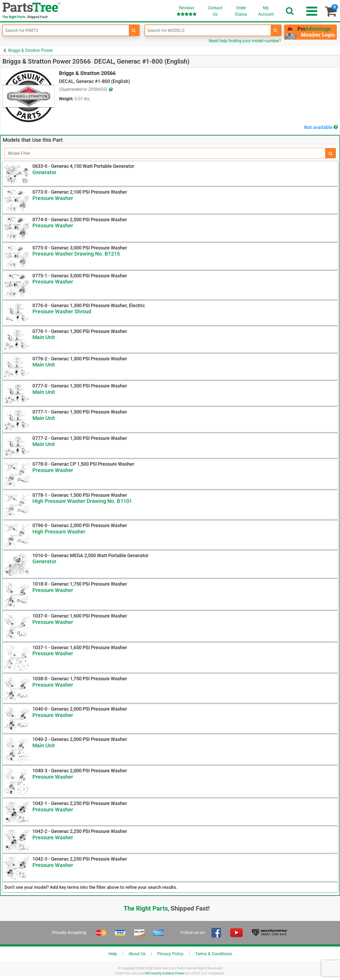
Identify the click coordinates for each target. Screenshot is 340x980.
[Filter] (165, 153)
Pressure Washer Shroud (62, 311)
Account (266, 11)
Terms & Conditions (214, 954)
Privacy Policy (170, 954)
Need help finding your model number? (245, 41)
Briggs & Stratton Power (31, 50)
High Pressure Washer (59, 532)
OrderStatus (241, 11)
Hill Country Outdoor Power (165, 973)
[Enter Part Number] (66, 30)
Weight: (66, 99)
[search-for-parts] (134, 30)
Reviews (187, 11)
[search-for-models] (276, 30)
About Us (137, 954)
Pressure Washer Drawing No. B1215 (76, 254)
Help (113, 954)
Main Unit (44, 337)
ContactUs (215, 11)
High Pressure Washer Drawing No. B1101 (82, 501)
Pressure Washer (53, 198)
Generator (44, 172)
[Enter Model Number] (208, 30)
